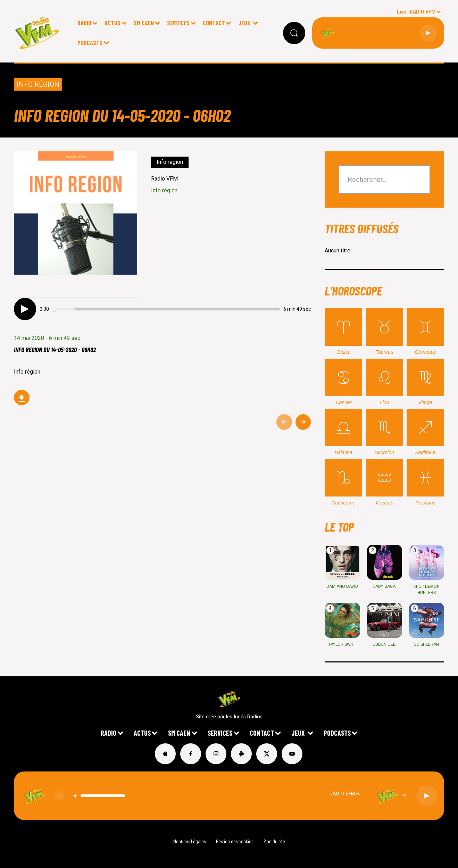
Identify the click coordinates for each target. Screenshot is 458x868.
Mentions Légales (189, 841)
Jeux (245, 23)
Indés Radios (248, 717)
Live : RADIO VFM (416, 12)
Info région (38, 84)
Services (178, 23)
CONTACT (214, 23)
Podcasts (90, 43)
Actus (113, 23)
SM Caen (144, 23)
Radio (84, 23)
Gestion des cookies (235, 841)
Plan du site (274, 841)
